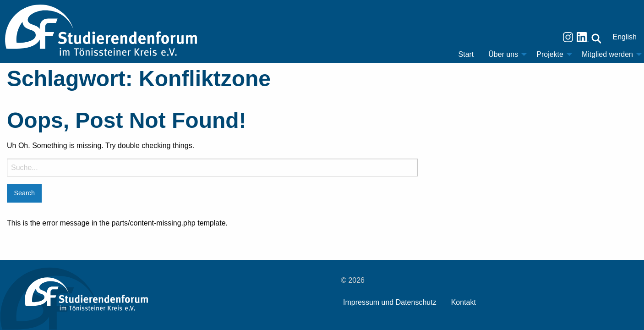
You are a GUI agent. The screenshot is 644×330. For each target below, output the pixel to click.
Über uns (503, 54)
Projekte (550, 54)
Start (466, 54)
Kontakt (464, 302)
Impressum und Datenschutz (390, 302)
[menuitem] (466, 55)
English (625, 37)
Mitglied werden (607, 54)
